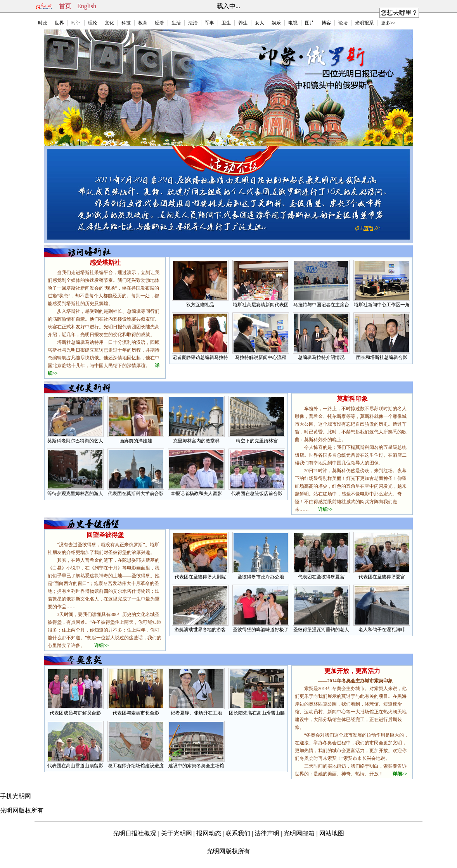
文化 (109, 23)
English (87, 6)
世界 (59, 23)
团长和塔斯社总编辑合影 (382, 357)
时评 (76, 23)
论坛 (343, 23)
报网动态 (209, 833)
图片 (310, 23)
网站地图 (332, 833)
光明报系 (364, 23)
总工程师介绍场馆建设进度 (136, 766)
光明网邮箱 (299, 833)
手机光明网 (16, 796)
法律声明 (267, 833)
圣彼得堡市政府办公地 (261, 577)
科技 (126, 23)
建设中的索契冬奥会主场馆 (196, 766)
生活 (176, 23)
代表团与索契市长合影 (136, 713)
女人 (260, 23)
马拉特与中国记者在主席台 (321, 305)
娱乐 (276, 23)
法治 (193, 23)
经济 (159, 23)
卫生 (226, 23)
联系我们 (238, 833)
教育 (143, 23)
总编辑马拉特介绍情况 (321, 357)
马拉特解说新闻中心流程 (261, 357)
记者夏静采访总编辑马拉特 (200, 357)
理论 (93, 23)
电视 (293, 23)
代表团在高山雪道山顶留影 (75, 766)
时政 (43, 23)
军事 (209, 23)
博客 (326, 23)
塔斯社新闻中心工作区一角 (382, 305)
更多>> (388, 23)
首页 (65, 6)
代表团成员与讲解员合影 (75, 713)
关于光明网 (177, 833)
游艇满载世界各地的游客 (200, 630)
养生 (243, 23)
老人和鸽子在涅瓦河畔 (382, 630)
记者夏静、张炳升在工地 (196, 713)
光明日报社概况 (135, 833)
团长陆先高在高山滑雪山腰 (257, 713)
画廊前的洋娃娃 (136, 441)
